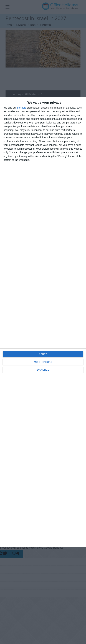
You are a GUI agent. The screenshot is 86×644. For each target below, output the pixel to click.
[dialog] (43, 322)
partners (22, 108)
